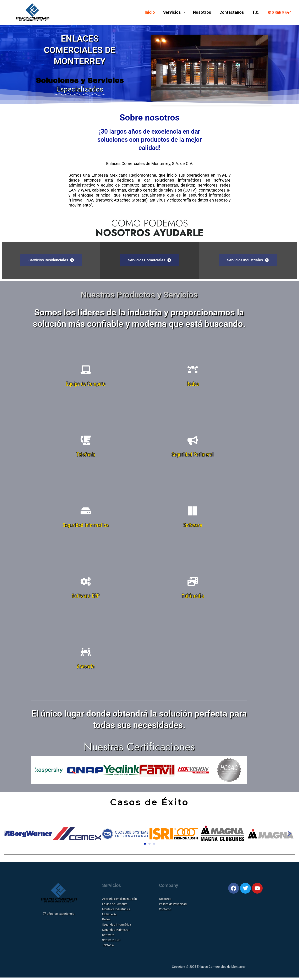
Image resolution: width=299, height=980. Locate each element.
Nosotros (202, 12)
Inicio (150, 12)
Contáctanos (232, 12)
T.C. (256, 12)
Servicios (172, 12)
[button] (280, 12)
